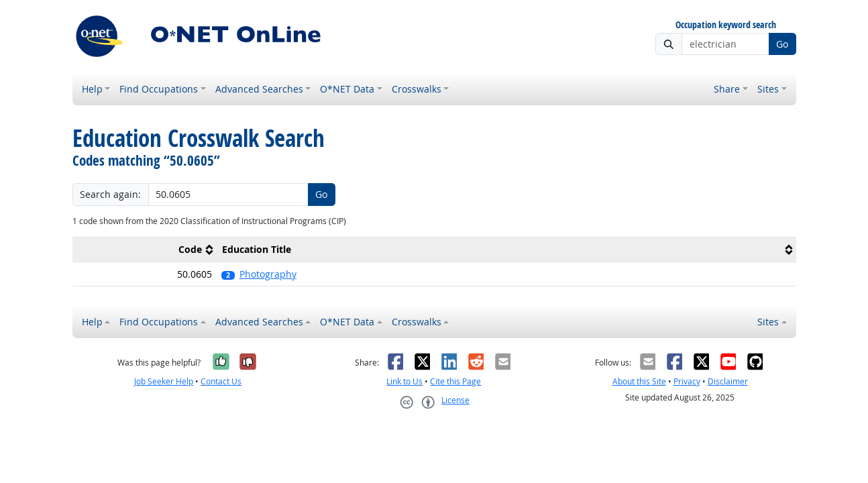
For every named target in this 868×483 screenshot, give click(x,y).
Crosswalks (417, 89)
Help (92, 89)
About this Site (639, 381)
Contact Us (221, 381)
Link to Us (404, 381)
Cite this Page (455, 381)
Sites (768, 89)
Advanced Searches (259, 89)
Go (782, 44)
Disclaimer (728, 381)
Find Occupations (159, 89)
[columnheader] (145, 250)
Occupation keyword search (726, 25)
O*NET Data (347, 89)
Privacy (687, 381)
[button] (506, 274)
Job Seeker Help (164, 381)
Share (727, 89)
